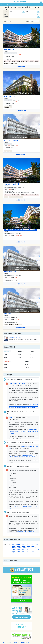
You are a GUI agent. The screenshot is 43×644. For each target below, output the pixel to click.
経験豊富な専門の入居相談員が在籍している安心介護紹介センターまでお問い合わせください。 (24, 431)
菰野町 (13, 549)
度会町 (11, 418)
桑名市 (33, 544)
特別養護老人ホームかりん (11, 272)
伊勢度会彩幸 (7, 314)
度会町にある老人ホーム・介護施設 (17, 384)
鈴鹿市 (38, 544)
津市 (13, 544)
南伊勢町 (29, 551)
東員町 (35, 548)
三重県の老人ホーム (16, 643)
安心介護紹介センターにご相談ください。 (27, 532)
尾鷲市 (18, 546)
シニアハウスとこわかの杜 (11, 184)
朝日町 (18, 549)
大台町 (38, 549)
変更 (24, 12)
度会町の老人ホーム (25, 643)
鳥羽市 (28, 546)
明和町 (33, 549)
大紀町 (23, 551)
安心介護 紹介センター (7, 643)
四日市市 (18, 544)
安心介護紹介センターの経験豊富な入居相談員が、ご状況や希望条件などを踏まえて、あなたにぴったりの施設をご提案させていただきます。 (24, 406)
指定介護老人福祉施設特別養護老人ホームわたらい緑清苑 (20, 230)
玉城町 (13, 551)
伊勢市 (23, 544)
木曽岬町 (30, 548)
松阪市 (28, 544)
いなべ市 (14, 548)
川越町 (23, 549)
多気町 (28, 549)
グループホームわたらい (11, 140)
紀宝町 (18, 553)
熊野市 (33, 546)
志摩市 (19, 548)
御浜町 (13, 553)
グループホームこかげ (10, 96)
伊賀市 (24, 548)
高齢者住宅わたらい (9, 49)
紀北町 (34, 551)
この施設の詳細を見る (21, 67)
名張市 (13, 546)
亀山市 (23, 546)
